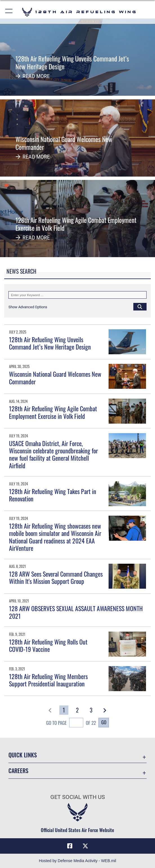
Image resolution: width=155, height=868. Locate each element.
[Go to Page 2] (78, 710)
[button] (9, 12)
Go (104, 722)
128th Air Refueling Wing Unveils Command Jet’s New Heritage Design (50, 343)
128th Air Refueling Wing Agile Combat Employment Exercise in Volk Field (53, 412)
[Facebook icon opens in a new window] (70, 846)
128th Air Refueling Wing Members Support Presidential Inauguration (48, 680)
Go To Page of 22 (71, 723)
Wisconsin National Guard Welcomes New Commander (55, 378)
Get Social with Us (78, 797)
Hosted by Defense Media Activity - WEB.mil (77, 861)
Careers (18, 771)
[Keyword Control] (77, 295)
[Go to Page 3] (91, 710)
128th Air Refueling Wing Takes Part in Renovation (53, 495)
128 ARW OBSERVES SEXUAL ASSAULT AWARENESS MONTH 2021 (76, 612)
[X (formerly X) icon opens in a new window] (85, 846)
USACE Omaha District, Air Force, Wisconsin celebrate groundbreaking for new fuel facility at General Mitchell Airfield (53, 454)
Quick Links (23, 755)
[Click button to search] (140, 307)
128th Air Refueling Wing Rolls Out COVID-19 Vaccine (48, 645)
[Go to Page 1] (64, 710)
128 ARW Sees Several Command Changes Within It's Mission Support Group (56, 577)
